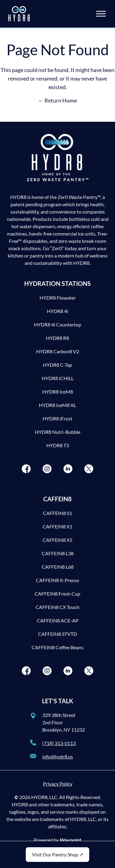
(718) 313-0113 (59, 743)
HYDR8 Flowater (58, 298)
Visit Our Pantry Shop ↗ (57, 854)
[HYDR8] (19, 14)
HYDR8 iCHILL (58, 378)
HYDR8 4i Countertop (58, 324)
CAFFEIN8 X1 (57, 526)
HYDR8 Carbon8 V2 (58, 351)
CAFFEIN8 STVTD (57, 634)
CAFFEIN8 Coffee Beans (57, 647)
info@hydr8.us (58, 756)
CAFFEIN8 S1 (57, 513)
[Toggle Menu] (101, 14)
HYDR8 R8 (57, 338)
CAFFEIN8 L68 (58, 567)
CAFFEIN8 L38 (58, 553)
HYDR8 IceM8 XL (57, 405)
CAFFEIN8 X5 (57, 540)
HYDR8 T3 (58, 445)
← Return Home (57, 100)
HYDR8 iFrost (57, 418)
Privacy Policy (58, 784)
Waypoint (71, 840)
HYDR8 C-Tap (57, 365)
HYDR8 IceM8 (58, 392)
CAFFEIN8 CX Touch (57, 607)
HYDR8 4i (57, 311)
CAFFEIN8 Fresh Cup (57, 594)
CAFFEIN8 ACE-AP (58, 620)
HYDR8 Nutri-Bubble (58, 432)
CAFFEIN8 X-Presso (57, 580)
